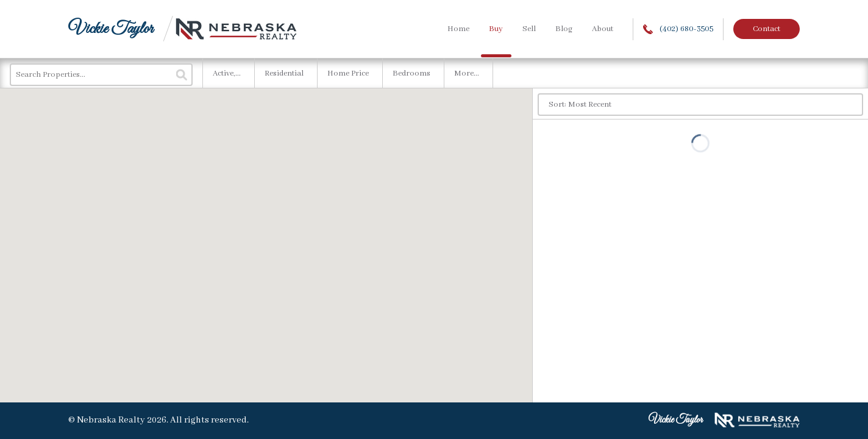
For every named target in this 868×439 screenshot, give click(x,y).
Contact (767, 29)
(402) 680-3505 (678, 29)
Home (458, 29)
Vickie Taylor (111, 29)
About (603, 29)
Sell (529, 29)
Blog (564, 29)
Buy (496, 29)
